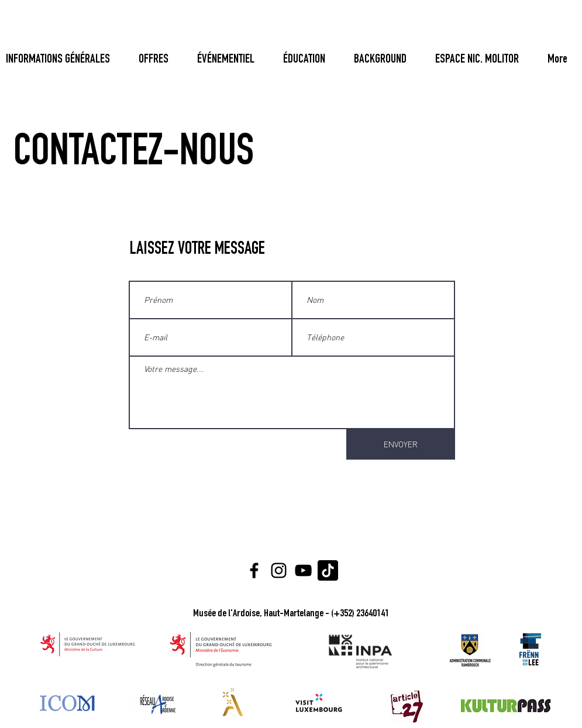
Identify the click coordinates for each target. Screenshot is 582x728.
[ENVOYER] (401, 444)
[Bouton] (555, 60)
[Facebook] (254, 570)
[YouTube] (303, 570)
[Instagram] (279, 570)
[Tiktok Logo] (328, 570)
